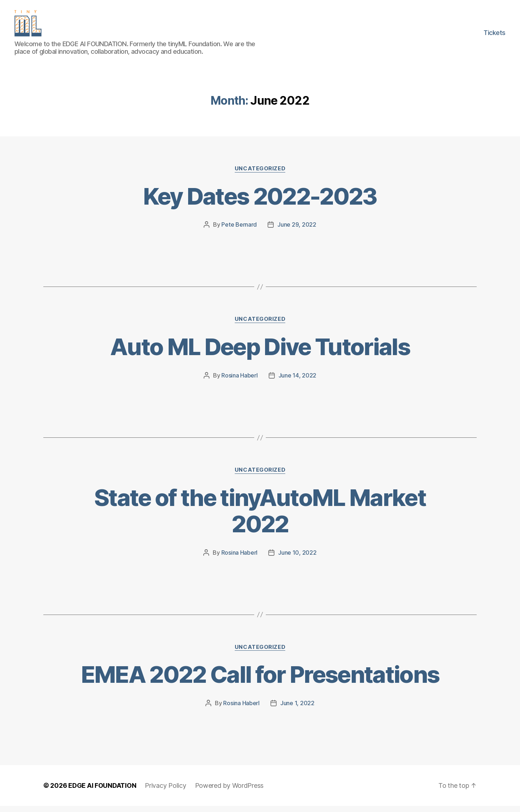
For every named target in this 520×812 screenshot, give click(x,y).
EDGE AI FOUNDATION (102, 792)
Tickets (495, 36)
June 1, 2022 (297, 709)
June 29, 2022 (297, 231)
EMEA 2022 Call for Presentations (260, 680)
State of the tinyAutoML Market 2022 (260, 516)
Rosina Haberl (240, 381)
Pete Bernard (239, 231)
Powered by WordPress (229, 792)
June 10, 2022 (297, 558)
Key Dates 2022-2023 (260, 202)
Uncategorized (260, 174)
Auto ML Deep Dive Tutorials (260, 353)
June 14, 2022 (298, 381)
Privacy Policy (165, 792)
